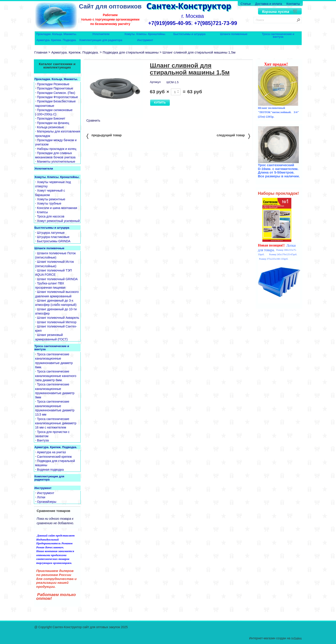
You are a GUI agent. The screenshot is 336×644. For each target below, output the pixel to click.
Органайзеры (47, 502)
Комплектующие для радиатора (101, 40)
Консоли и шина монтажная (57, 208)
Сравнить (93, 120)
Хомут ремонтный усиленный (58, 221)
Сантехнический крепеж (54, 457)
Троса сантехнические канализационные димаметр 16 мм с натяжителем (56, 423)
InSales (296, 638)
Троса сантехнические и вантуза (278, 35)
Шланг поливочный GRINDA (57, 279)
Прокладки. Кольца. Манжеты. (56, 34)
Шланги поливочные (234, 34)
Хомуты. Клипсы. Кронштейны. (145, 34)
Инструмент (145, 40)
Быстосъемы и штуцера (189, 34)
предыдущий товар (104, 136)
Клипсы (42, 212)
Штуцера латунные (51, 233)
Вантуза (43, 440)
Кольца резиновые (50, 127)
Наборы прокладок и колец (57, 149)
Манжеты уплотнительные (56, 162)
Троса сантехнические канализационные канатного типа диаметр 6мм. (56, 376)
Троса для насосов (51, 217)
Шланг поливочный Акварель (58, 318)
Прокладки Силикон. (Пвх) (56, 93)
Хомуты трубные (49, 204)
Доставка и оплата (269, 4)
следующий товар (233, 136)
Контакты (293, 4)
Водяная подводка (50, 470)
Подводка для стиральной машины (131, 52)
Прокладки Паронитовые (55, 89)
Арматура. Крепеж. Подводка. (57, 40)
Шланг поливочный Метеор (57, 322)
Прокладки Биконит (51, 119)
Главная (41, 52)
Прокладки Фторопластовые (57, 97)
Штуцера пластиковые (53, 237)
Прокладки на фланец (53, 123)
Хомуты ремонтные (51, 199)
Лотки (41, 497)
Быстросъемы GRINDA (54, 241)
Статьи (246, 4)
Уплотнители (101, 34)
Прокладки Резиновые (53, 84)
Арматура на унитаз (51, 452)
